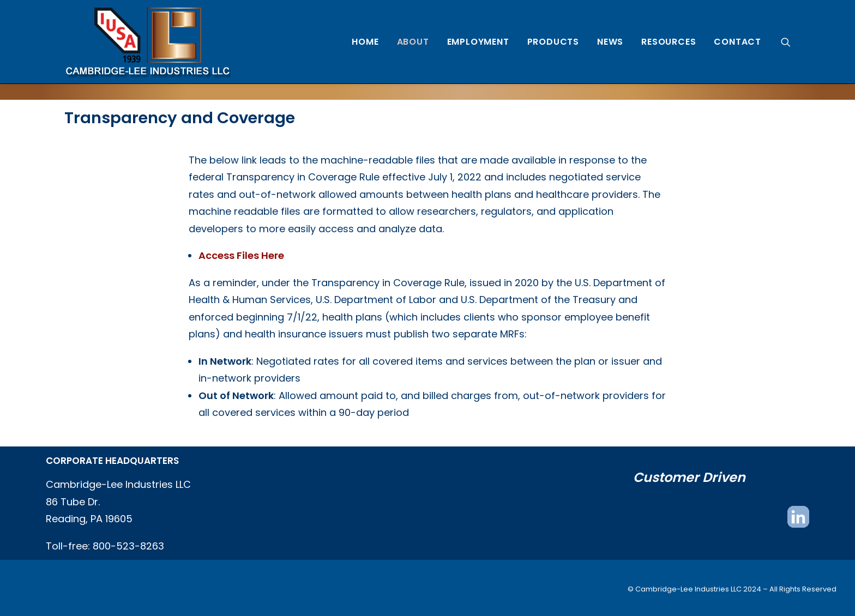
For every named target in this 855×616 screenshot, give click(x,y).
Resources (669, 42)
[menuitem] (365, 42)
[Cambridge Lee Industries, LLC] (147, 42)
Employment (478, 42)
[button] (786, 42)
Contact (737, 42)
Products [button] (553, 42)
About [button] (413, 42)
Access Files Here (241, 255)
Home (365, 42)
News (610, 42)
